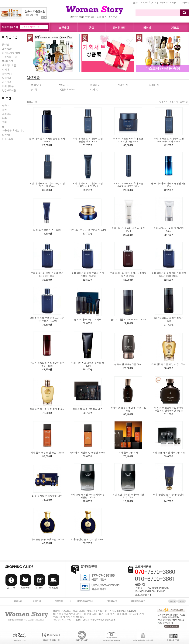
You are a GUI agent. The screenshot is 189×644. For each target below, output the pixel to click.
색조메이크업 (9, 66)
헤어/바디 (7, 74)
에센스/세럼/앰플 (11, 53)
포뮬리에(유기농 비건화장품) (13, 133)
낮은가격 (163, 102)
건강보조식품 (9, 91)
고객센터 (185, 3)
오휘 (4, 122)
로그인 (136, 3)
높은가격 (174, 102)
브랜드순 (184, 102)
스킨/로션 (7, 49)
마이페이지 (174, 3)
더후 (4, 118)
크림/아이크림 (9, 57)
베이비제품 (8, 86)
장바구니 (154, 3)
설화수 (6, 106)
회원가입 (144, 3)
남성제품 (7, 78)
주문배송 (164, 3)
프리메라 (7, 114)
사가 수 (94, 90)
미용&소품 (8, 139)
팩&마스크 (8, 61)
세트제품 (7, 82)
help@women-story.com (103, 620)
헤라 (4, 110)
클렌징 (6, 45)
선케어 (6, 70)
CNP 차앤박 (67, 90)
